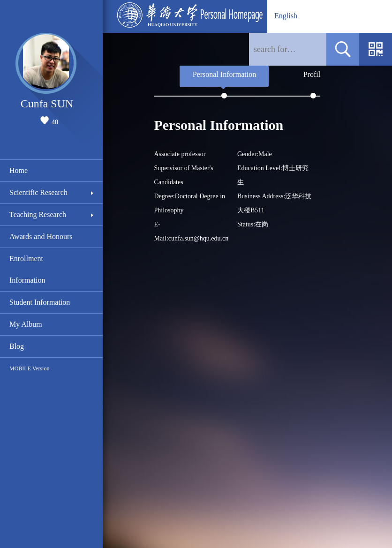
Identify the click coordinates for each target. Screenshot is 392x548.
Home (19, 170)
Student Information (40, 302)
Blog (17, 346)
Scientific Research (38, 192)
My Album (26, 324)
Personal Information (225, 74)
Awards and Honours (41, 236)
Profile (314, 74)
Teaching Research (38, 214)
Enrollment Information (27, 269)
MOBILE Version (29, 368)
